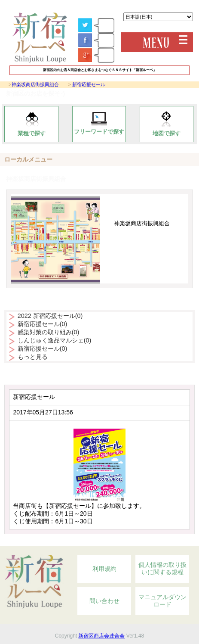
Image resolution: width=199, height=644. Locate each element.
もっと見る (33, 357)
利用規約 (104, 569)
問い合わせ (104, 601)
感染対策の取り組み (49, 332)
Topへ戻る (165, 541)
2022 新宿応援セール (50, 316)
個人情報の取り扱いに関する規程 (162, 569)
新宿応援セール (89, 84)
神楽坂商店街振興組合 (35, 84)
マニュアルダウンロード (162, 601)
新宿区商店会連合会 (101, 636)
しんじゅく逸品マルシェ (55, 340)
